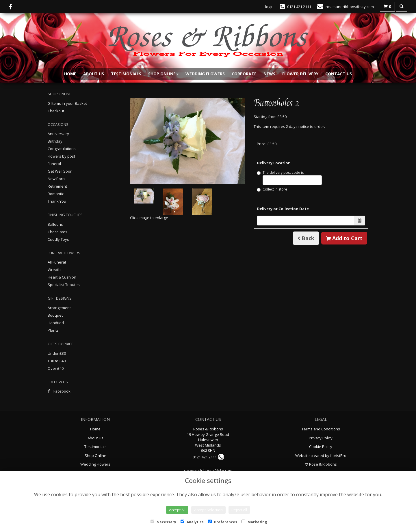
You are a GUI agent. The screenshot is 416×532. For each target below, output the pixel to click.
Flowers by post (61, 156)
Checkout (56, 111)
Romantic (56, 194)
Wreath (54, 270)
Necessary (163, 522)
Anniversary (58, 134)
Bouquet (55, 315)
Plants (53, 330)
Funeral (54, 164)
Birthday (55, 141)
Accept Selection (208, 510)
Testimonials (126, 74)
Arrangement (59, 308)
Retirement (57, 186)
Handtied (56, 323)
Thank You (57, 201)
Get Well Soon (60, 171)
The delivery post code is (289, 178)
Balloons (55, 224)
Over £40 (56, 368)
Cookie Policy (321, 447)
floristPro (338, 456)
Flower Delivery (300, 74)
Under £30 (57, 353)
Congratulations (62, 149)
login (269, 7)
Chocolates (57, 232)
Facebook (59, 391)
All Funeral (57, 262)
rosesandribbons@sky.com (208, 470)
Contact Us (339, 74)
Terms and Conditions (321, 429)
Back (306, 238)
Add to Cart (344, 238)
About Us (94, 74)
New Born (56, 179)
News (269, 74)
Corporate (244, 74)
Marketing (254, 522)
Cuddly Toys (58, 239)
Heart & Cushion (62, 277)
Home (70, 74)
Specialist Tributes (64, 285)
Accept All (177, 510)
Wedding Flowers (205, 74)
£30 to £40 (57, 361)
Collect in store (272, 189)
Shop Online (163, 74)
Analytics (192, 522)
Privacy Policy (321, 438)
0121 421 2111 (208, 457)
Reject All (239, 510)
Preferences (223, 522)
